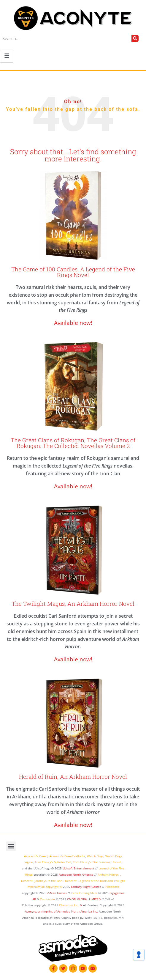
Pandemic (112, 887)
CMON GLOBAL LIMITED (84, 899)
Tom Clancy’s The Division (91, 862)
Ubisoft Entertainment (78, 868)
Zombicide (47, 899)
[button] (11, 846)
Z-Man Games (57, 893)
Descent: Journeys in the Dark (42, 881)
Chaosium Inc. (69, 905)
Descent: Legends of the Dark (86, 881)
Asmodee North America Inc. (78, 911)
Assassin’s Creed (36, 856)
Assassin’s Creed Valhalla (67, 856)
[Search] (135, 38)
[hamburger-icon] (7, 56)
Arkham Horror (108, 874)
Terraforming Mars (84, 893)
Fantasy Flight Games (86, 887)
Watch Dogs (95, 856)
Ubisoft (117, 862)
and (110, 881)
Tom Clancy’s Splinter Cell (53, 862)
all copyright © (52, 887)
